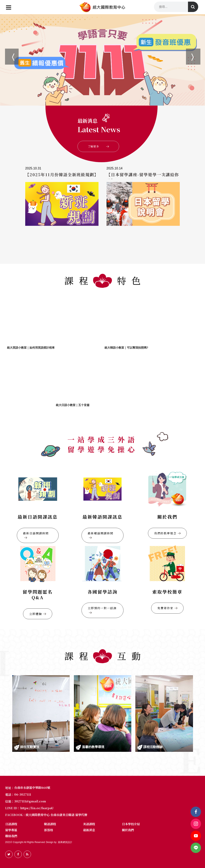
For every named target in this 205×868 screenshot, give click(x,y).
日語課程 (11, 824)
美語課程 (89, 824)
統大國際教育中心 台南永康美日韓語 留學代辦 (56, 815)
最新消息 (89, 830)
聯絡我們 (11, 836)
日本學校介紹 (131, 824)
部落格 (49, 830)
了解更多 (98, 146)
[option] (102, 60)
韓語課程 (50, 824)
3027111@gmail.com (30, 801)
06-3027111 (23, 794)
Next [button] (188, 51)
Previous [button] (7, 51)
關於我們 (128, 830)
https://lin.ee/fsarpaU (37, 808)
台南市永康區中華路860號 (32, 787)
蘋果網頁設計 (65, 842)
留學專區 (11, 830)
